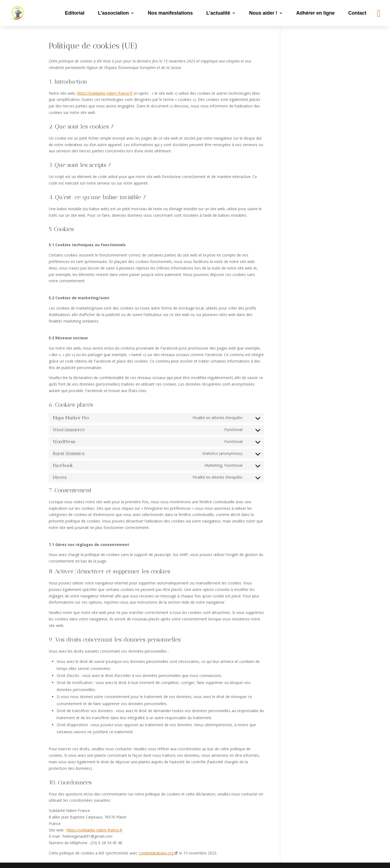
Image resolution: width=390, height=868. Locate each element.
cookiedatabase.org (156, 853)
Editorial (75, 13)
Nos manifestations (170, 13)
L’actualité (218, 13)
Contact (357, 13)
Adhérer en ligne (316, 13)
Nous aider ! (263, 13)
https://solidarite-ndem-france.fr (105, 93)
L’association (113, 13)
